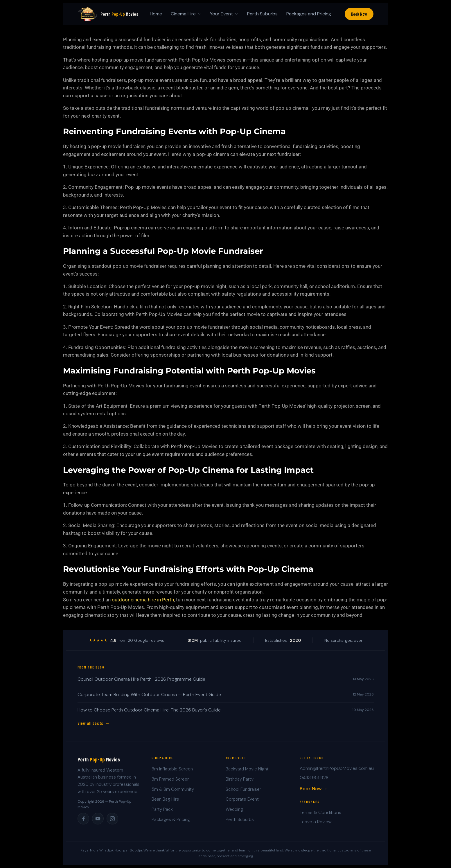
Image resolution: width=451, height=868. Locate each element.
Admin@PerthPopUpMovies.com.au (337, 768)
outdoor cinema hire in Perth (143, 600)
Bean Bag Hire (165, 799)
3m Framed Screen (171, 779)
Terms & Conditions (320, 812)
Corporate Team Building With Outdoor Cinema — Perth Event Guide (149, 694)
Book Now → (314, 789)
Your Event (224, 14)
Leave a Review (316, 822)
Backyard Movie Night (247, 769)
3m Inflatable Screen (172, 769)
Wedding (234, 809)
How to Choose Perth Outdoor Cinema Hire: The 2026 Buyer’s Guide (149, 710)
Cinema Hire (186, 14)
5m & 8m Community (173, 789)
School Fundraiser (243, 789)
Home (156, 14)
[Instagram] (112, 819)
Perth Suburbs (262, 14)
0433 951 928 (314, 778)
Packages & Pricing (171, 820)
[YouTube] (98, 819)
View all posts (91, 723)
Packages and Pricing (309, 14)
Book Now (359, 14)
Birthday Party (240, 779)
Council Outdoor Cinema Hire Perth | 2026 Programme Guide (141, 679)
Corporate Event (242, 799)
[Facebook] (83, 819)
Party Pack (162, 809)
